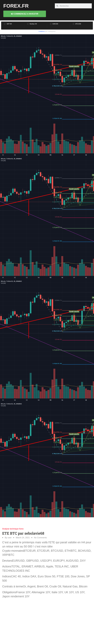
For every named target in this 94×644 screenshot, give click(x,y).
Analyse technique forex (13, 529)
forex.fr (16, 6)
